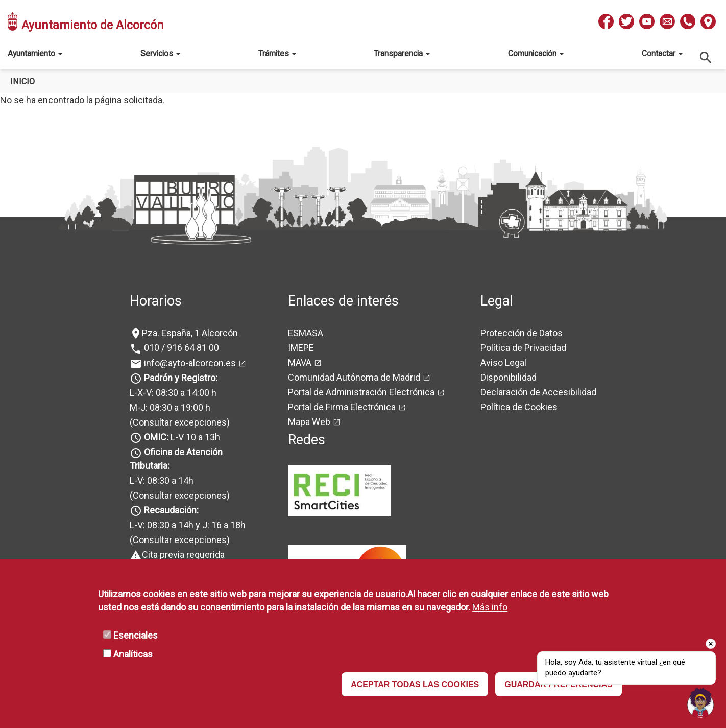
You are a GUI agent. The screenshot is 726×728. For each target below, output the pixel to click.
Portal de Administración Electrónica (361, 392)
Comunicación (536, 53)
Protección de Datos (522, 333)
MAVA (300, 362)
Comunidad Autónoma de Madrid (354, 377)
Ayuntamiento (35, 53)
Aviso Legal (503, 362)
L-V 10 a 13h (181, 437)
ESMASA (306, 333)
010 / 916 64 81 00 (180, 348)
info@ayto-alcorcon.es (189, 363)
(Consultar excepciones (178, 422)
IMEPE (301, 348)
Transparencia (402, 53)
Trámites (277, 53)
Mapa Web (309, 422)
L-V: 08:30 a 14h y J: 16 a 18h (188, 525)
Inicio (22, 81)
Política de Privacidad (523, 348)
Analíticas (133, 654)
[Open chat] (700, 702)
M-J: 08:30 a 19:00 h (170, 407)
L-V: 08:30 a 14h (162, 480)
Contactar (662, 53)
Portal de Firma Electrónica (342, 407)
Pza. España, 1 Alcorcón (190, 333)
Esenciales (136, 635)
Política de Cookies (519, 407)
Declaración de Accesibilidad (538, 392)
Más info (490, 607)
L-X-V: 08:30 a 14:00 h (173, 393)
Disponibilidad (509, 377)
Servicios (160, 53)
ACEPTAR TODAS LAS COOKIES (415, 684)
